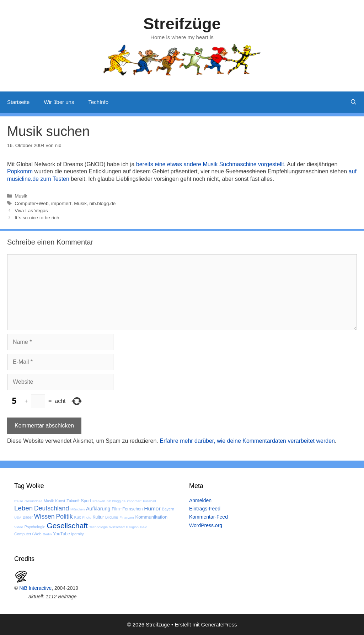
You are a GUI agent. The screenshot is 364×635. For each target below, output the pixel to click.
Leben (23, 508)
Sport (86, 501)
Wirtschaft (117, 527)
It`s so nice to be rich (37, 218)
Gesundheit (33, 501)
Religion (132, 527)
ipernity (78, 534)
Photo (87, 517)
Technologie (98, 527)
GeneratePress (219, 624)
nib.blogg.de (102, 203)
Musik (21, 196)
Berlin (47, 534)
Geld (144, 527)
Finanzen (127, 517)
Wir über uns (59, 102)
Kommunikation (151, 517)
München (77, 509)
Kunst (60, 501)
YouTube (61, 534)
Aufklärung (98, 509)
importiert (61, 203)
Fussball (149, 501)
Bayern (168, 509)
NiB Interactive (35, 588)
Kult (77, 517)
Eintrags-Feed (205, 509)
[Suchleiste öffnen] (354, 102)
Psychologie (35, 527)
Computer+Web (31, 203)
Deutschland (52, 508)
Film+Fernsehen (127, 509)
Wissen (44, 516)
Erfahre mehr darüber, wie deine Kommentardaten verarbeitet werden (247, 441)
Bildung (112, 517)
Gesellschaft (67, 526)
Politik (65, 516)
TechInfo (98, 102)
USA (18, 517)
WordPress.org (206, 525)
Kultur (98, 517)
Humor (152, 508)
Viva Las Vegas (31, 211)
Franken (99, 501)
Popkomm (20, 171)
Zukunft (73, 501)
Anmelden (200, 500)
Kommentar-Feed (208, 517)
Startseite (18, 102)
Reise (19, 501)
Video (19, 527)
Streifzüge (182, 24)
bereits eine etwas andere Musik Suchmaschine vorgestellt (210, 164)
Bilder (28, 517)
